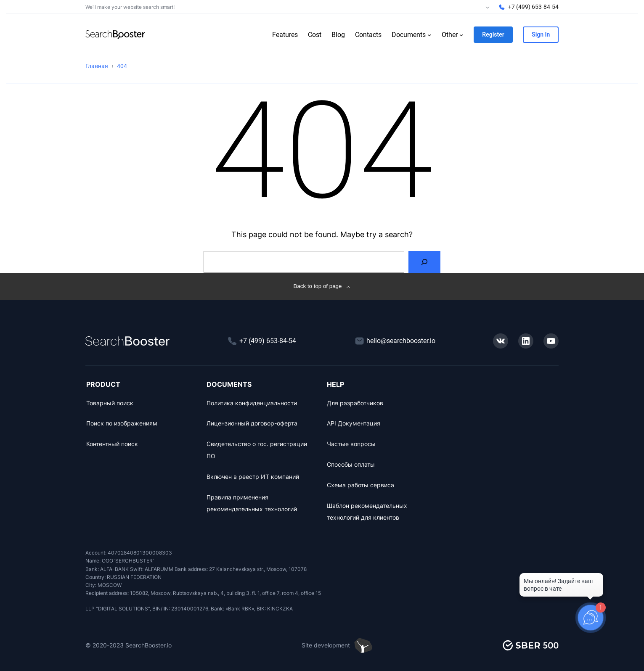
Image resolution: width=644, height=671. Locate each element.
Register (493, 34)
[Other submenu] (461, 35)
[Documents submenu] (429, 35)
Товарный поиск (110, 403)
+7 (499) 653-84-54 (533, 7)
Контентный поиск (112, 444)
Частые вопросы (351, 444)
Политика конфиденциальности (252, 403)
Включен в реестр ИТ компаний (253, 477)
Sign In (541, 34)
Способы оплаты (351, 464)
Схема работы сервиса (360, 485)
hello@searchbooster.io (401, 341)
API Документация (354, 423)
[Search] (424, 262)
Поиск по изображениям (122, 423)
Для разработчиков (355, 403)
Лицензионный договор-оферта (252, 423)
